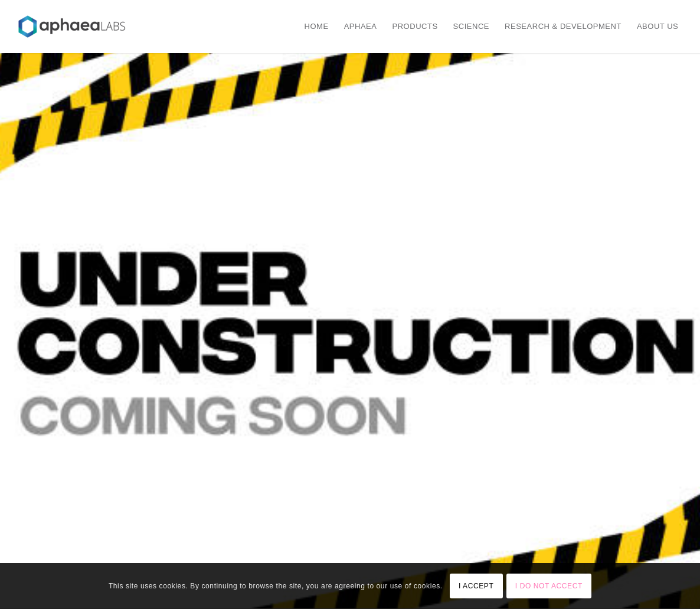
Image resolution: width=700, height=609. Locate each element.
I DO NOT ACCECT (549, 586)
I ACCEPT (476, 586)
